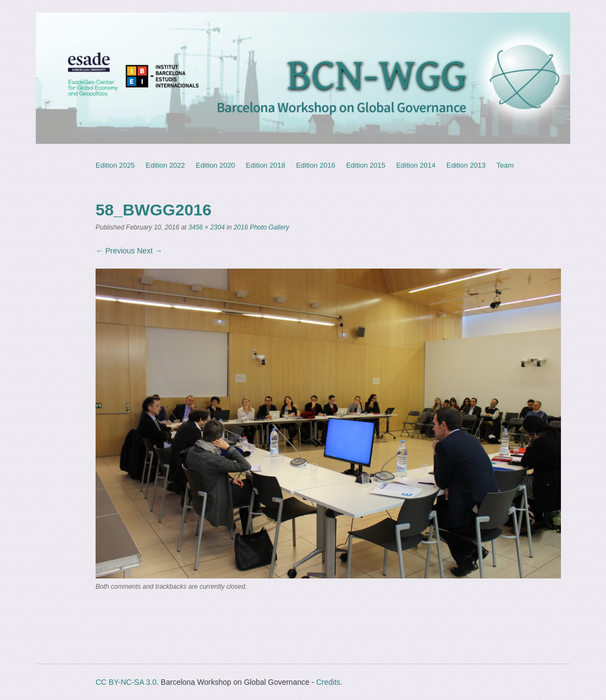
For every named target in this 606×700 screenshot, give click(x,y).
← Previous (115, 251)
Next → (150, 251)
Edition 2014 (416, 165)
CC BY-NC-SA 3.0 (126, 682)
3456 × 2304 (207, 227)
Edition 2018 (266, 165)
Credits (328, 682)
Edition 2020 (216, 165)
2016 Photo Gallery (261, 227)
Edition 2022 (165, 165)
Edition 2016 (315, 165)
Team (505, 165)
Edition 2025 (115, 165)
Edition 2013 (466, 165)
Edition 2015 (365, 165)
